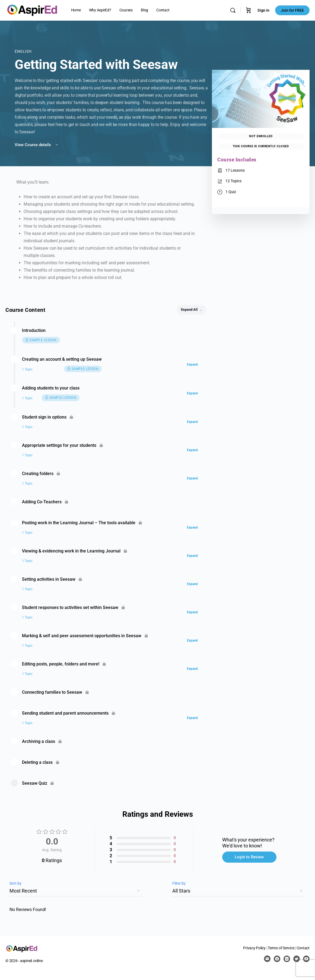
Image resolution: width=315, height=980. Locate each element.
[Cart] (249, 10)
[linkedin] (287, 959)
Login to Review (249, 857)
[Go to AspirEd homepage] (32, 10)
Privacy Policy (254, 948)
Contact (303, 948)
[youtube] (306, 959)
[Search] (233, 10)
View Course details (37, 145)
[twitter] (297, 959)
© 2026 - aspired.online (24, 961)
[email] (267, 959)
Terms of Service (281, 948)
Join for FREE (292, 10)
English (23, 51)
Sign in (263, 10)
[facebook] (277, 959)
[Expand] (191, 365)
